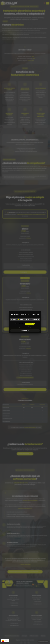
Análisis (21, 320)
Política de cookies (25, 331)
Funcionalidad (35, 320)
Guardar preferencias (25, 327)
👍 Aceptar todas (30, 324)
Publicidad (27, 320)
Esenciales (14, 320)
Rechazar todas (20, 324)
